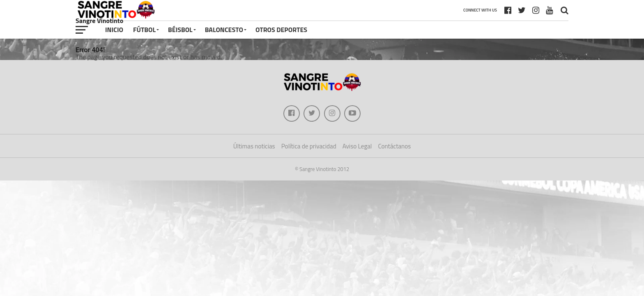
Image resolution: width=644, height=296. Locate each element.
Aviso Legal (357, 146)
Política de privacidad (309, 146)
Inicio (114, 30)
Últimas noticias (254, 146)
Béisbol (180, 30)
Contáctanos (394, 146)
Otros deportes (281, 30)
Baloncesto (224, 30)
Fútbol (144, 30)
